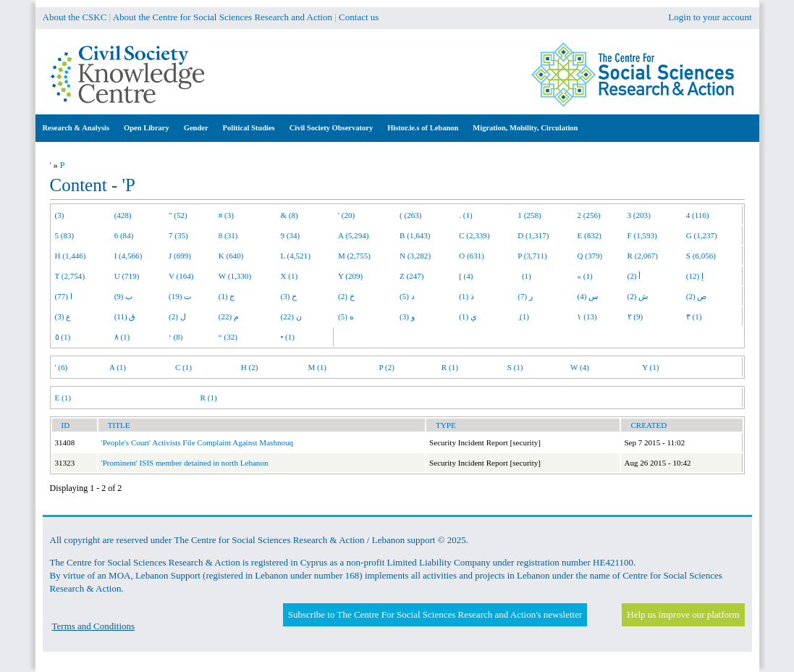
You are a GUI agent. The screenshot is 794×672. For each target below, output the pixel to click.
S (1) (515, 367)
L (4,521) (295, 256)
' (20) (346, 215)
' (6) (62, 367)
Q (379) (590, 256)
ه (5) (346, 316)
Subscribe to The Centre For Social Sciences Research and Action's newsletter (435, 614)
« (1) (584, 276)
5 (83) (65, 235)
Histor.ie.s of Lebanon (423, 128)
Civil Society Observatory (331, 128)
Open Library (147, 128)
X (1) (289, 276)
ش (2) (638, 296)
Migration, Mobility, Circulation (525, 128)
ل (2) (177, 316)
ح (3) (288, 296)
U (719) (127, 276)
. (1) (465, 215)
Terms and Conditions (94, 626)
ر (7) (525, 296)
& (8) (289, 215)
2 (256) (588, 215)
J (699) (180, 256)
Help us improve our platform (683, 614)
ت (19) (180, 296)
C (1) (183, 367)
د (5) (407, 296)
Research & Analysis (76, 128)
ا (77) (64, 296)
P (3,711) (532, 256)
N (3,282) (415, 256)
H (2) (250, 367)
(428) (123, 215)
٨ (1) (122, 337)
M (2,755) (354, 256)
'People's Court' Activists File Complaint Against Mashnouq (197, 442)
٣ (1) (694, 316)
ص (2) (697, 296)
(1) (524, 276)
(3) (60, 215)
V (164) (181, 276)
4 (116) (698, 215)
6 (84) (124, 235)
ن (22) (291, 316)
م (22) (229, 316)
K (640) (231, 256)
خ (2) (346, 296)
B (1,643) (415, 235)
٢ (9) (635, 316)
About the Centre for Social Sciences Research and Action (223, 17)
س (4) (587, 296)
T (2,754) (70, 276)
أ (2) (634, 276)
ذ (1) (466, 296)
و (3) (407, 316)
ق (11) (125, 316)
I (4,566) (128, 256)
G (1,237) (702, 235)
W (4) (580, 367)
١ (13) (587, 316)
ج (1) (227, 296)
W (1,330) (235, 276)
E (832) (589, 235)
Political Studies (249, 128)
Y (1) (650, 367)
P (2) (387, 367)
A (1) (118, 367)
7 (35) (178, 235)
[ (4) (466, 276)
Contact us (359, 17)
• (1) (287, 337)
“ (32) (228, 337)
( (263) (410, 215)
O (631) (472, 256)
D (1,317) (533, 235)
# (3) (226, 215)
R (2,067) (643, 256)
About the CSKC (75, 17)
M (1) (318, 367)
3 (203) (639, 215)
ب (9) (124, 296)
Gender (196, 128)
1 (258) (529, 215)
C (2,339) (474, 235)
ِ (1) (523, 316)
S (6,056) (701, 256)
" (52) (178, 215)
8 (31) (228, 235)
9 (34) (290, 235)
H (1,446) (71, 256)
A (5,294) (353, 235)
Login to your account (710, 17)
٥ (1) (63, 337)
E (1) (63, 398)
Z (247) (412, 276)
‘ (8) (176, 337)
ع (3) (63, 316)
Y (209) (350, 276)
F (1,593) (642, 235)
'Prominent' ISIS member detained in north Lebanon (185, 463)
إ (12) (695, 276)
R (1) (450, 367)
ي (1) (468, 316)
